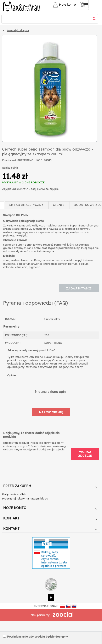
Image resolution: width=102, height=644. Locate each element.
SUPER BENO (25, 160)
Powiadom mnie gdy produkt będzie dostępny (36, 637)
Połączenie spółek (14, 494)
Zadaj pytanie (79, 288)
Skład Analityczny (26, 205)
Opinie (59, 205)
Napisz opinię (10, 168)
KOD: (40, 160)
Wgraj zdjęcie (85, 454)
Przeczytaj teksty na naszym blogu (25, 498)
